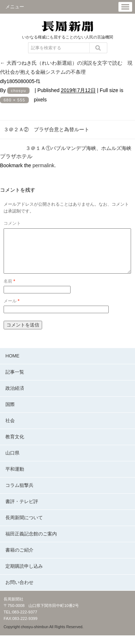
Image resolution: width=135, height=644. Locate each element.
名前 (9, 290)
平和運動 (15, 478)
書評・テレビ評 (22, 510)
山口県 (12, 462)
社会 (10, 429)
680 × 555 (14, 100)
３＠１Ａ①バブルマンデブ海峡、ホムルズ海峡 (78, 148)
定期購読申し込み (24, 575)
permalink (43, 165)
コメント (12, 223)
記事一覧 (15, 381)
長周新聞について (24, 526)
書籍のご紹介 (19, 559)
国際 (10, 413)
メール (12, 310)
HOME (12, 364)
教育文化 (15, 445)
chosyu (18, 91)
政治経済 (15, 397)
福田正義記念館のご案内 (31, 542)
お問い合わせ (19, 591)
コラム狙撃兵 (19, 494)
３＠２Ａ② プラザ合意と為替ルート (46, 129)
